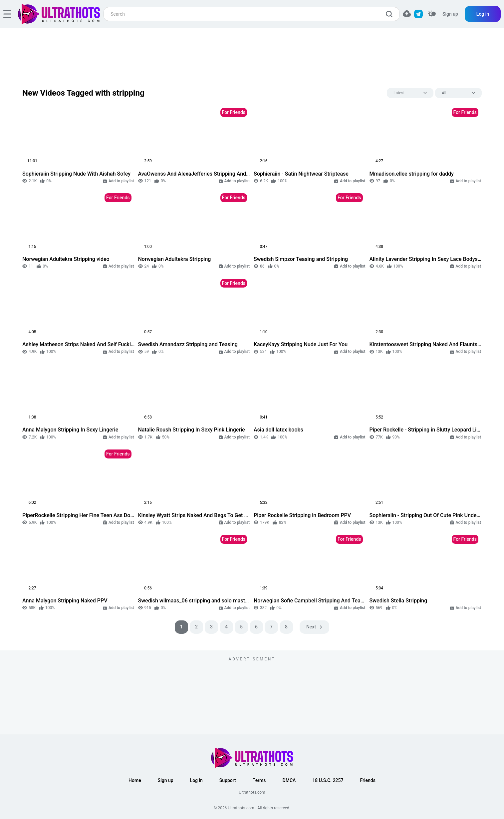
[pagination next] (314, 627)
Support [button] (228, 780)
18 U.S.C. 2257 (328, 780)
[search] (391, 14)
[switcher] (432, 14)
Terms (259, 780)
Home (135, 780)
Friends (368, 780)
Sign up (450, 14)
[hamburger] (7, 14)
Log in (483, 14)
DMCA (289, 780)
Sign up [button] (166, 780)
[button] (407, 13)
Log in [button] (196, 780)
